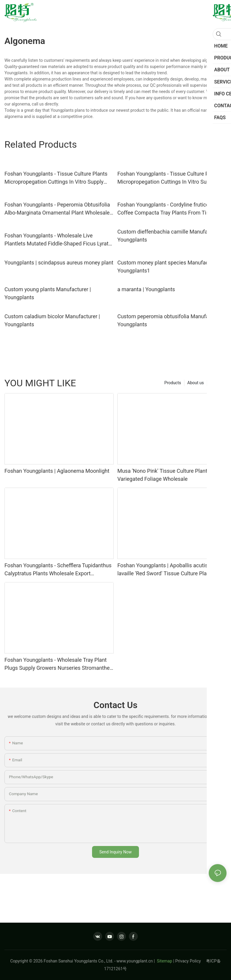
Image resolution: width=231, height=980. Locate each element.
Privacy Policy (191, 961)
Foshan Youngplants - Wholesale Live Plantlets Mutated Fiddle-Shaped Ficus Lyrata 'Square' (58, 240)
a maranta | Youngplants (146, 289)
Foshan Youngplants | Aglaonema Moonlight (57, 471)
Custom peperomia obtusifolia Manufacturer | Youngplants (171, 320)
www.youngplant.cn (135, 961)
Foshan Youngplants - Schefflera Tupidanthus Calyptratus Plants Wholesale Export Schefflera (58, 570)
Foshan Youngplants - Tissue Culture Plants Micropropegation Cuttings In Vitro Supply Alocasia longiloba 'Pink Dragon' (169, 178)
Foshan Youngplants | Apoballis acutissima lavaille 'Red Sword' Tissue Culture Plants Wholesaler (168, 570)
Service (217, 383)
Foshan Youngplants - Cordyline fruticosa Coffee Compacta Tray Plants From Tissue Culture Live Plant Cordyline (167, 209)
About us (196, 383)
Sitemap (164, 961)
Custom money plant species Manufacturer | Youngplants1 (170, 267)
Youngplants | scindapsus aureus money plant (59, 263)
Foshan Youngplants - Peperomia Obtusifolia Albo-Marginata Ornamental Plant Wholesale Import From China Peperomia (57, 209)
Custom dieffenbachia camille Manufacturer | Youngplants (171, 236)
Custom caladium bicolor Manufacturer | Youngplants (52, 320)
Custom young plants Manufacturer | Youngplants (48, 293)
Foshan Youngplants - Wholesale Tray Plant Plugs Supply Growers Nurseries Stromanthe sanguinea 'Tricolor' (57, 664)
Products (173, 383)
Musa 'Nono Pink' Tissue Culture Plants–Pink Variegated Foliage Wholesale (171, 475)
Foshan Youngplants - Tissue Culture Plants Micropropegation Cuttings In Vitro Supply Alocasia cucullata (56, 178)
